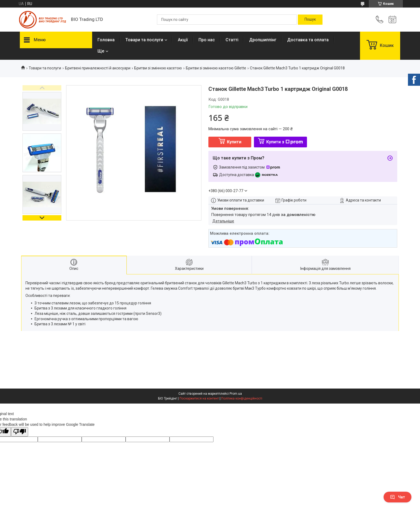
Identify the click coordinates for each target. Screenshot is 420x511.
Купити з (285, 142)
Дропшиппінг (263, 40)
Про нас (207, 40)
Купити (234, 142)
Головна (106, 40)
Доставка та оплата (308, 40)
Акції (183, 40)
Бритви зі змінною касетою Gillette (216, 68)
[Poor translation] (20, 432)
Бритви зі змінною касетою (158, 68)
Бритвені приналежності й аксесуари (98, 68)
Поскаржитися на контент (199, 398)
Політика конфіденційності (242, 398)
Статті (232, 40)
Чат (397, 497)
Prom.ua (236, 394)
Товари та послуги (144, 40)
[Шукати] (310, 20)
